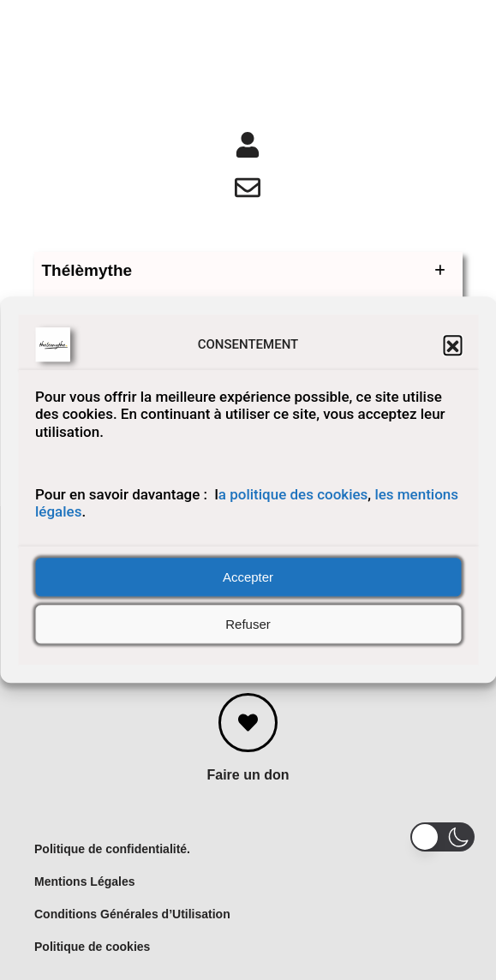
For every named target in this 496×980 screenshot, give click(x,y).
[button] (452, 344)
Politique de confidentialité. (112, 849)
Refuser (248, 624)
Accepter (248, 577)
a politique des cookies (293, 494)
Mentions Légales (84, 881)
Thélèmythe (248, 271)
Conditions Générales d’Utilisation (132, 914)
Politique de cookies (92, 947)
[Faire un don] (248, 723)
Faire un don (248, 775)
